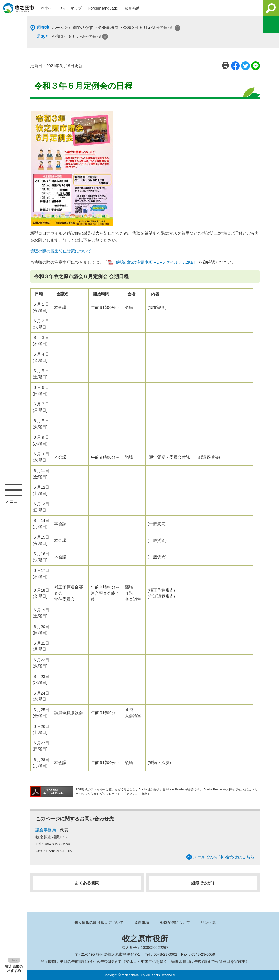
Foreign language (103, 8)
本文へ (47, 8)
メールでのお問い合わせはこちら (224, 857)
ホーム (58, 27)
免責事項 (142, 922)
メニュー (14, 490)
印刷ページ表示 (225, 66)
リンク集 (208, 922)
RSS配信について (175, 922)
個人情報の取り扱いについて (99, 922)
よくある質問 (87, 883)
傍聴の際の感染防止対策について (61, 251)
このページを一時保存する (271, 25)
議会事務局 (108, 27)
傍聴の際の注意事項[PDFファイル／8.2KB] (155, 262)
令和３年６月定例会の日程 (76, 36)
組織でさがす (81, 27)
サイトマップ (70, 8)
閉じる (178, 28)
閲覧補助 (132, 8)
